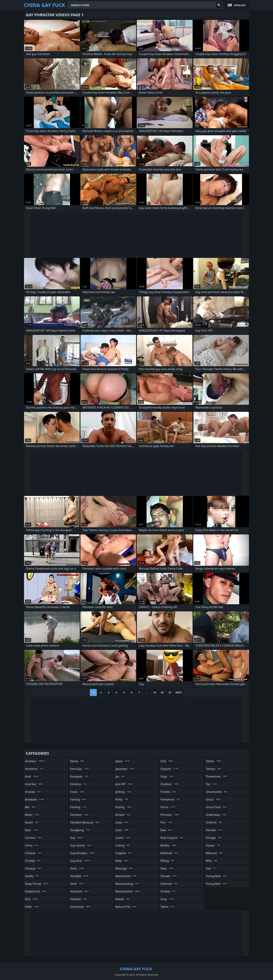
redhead (170, 853)
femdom (80, 815)
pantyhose (171, 799)
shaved (169, 876)
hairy (77, 868)
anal (32, 776)
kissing (124, 807)
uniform (214, 822)
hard (77, 884)
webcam (215, 853)
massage (124, 868)
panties (169, 792)
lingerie (124, 853)
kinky (122, 799)
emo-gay (80, 769)
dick (32, 899)
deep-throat (37, 884)
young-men (216, 884)
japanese (125, 769)
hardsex (79, 899)
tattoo (214, 761)
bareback (35, 799)
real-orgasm (172, 838)
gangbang (80, 830)
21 (170, 692)
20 (162, 692)
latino (123, 838)
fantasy (79, 799)
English (240, 5)
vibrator (214, 830)
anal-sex (34, 784)
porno (168, 807)
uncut (213, 799)
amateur (35, 761)
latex (122, 822)
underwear (216, 815)
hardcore (80, 891)
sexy (167, 868)
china (32, 845)
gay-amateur (83, 853)
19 (155, 692)
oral (167, 761)
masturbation (128, 891)
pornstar (170, 815)
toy (212, 784)
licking (123, 845)
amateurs (35, 769)
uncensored (217, 792)
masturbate (126, 876)
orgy (168, 776)
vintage (214, 838)
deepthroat (36, 891)
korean (123, 815)
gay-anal (81, 861)
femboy (79, 807)
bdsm (33, 815)
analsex (33, 792)
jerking (124, 792)
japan (123, 761)
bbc (31, 807)
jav (120, 776)
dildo (32, 907)
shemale (169, 884)
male (122, 861)
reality (169, 845)
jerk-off (124, 784)
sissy (168, 899)
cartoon (33, 838)
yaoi (212, 868)
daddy (32, 876)
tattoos (214, 769)
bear (32, 830)
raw (167, 830)
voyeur (213, 845)
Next (179, 692)
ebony (77, 761)
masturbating (127, 884)
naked (123, 899)
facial (78, 792)
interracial (81, 907)
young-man (216, 876)
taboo (168, 907)
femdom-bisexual (85, 822)
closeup (33, 868)
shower (169, 891)
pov (167, 822)
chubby (33, 861)
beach (32, 822)
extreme (79, 784)
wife (212, 861)
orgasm (170, 769)
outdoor (170, 784)
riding (168, 861)
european (80, 776)
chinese (33, 853)
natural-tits (126, 907)
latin (122, 830)
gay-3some (81, 845)
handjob (80, 876)
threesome (217, 776)
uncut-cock (216, 807)
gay (77, 838)
